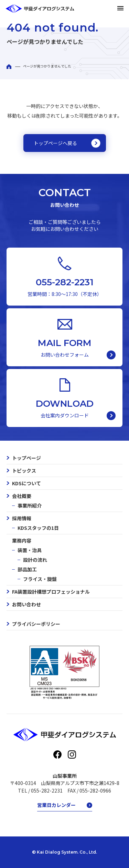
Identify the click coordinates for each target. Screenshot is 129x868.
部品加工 (27, 569)
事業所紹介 (30, 506)
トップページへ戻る (55, 143)
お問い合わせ (26, 604)
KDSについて (26, 483)
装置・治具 (30, 550)
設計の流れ (35, 560)
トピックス (24, 471)
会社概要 (22, 496)
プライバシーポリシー (36, 624)
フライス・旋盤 (40, 579)
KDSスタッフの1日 (38, 528)
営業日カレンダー (56, 805)
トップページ (26, 458)
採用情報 (22, 518)
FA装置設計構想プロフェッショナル (51, 592)
